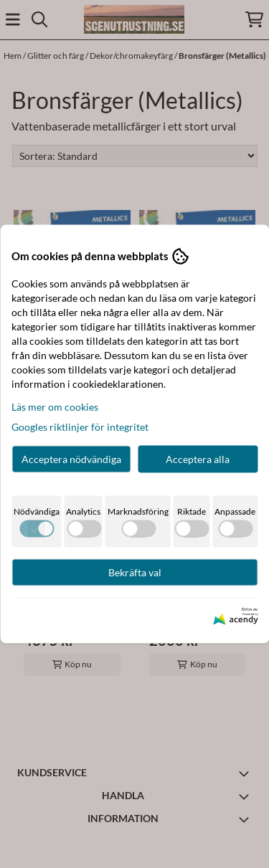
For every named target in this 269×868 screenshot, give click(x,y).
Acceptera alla (198, 458)
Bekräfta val (135, 572)
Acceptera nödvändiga (71, 458)
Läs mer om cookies (55, 406)
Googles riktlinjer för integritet (80, 426)
